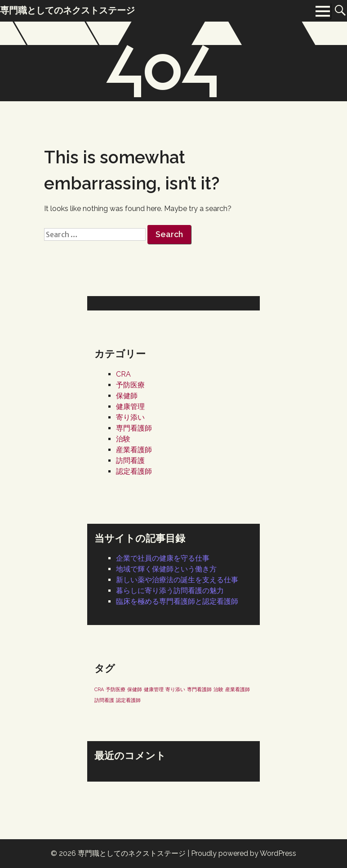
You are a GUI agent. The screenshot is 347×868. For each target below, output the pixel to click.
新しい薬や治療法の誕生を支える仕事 (177, 580)
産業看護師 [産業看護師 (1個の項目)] (238, 689)
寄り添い (130, 417)
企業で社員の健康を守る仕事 (163, 558)
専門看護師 (134, 428)
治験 (123, 439)
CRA (123, 374)
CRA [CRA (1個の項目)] (99, 689)
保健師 (127, 396)
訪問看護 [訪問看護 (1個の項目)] (104, 700)
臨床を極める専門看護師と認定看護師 (177, 601)
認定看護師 (134, 471)
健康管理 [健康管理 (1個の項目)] (154, 689)
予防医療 (130, 385)
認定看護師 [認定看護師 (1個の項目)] (128, 700)
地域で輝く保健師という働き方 (166, 569)
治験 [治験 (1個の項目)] (218, 689)
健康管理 (130, 407)
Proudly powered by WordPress (244, 853)
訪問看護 (130, 461)
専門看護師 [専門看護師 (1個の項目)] (199, 689)
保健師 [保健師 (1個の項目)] (135, 689)
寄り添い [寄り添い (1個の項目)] (175, 689)
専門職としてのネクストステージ (132, 853)
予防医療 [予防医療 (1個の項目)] (116, 689)
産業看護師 (134, 450)
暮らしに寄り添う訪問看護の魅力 (170, 591)
